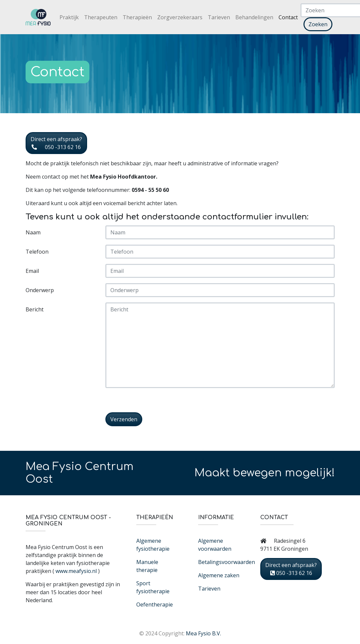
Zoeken (318, 24)
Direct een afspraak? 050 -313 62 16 (56, 143)
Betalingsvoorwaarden (227, 562)
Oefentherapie (155, 604)
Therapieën (137, 17)
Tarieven (219, 17)
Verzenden (124, 419)
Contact (288, 17)
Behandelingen (254, 17)
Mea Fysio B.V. (203, 633)
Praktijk (69, 17)
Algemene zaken (219, 575)
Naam (33, 232)
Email (32, 271)
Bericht (35, 309)
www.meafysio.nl (76, 571)
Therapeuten (101, 17)
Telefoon (37, 252)
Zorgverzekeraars (180, 17)
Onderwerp (40, 290)
